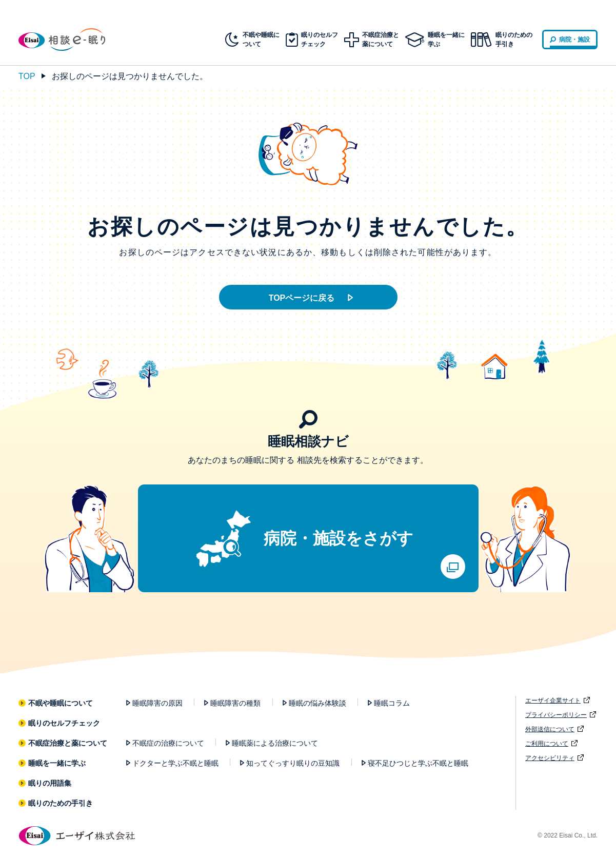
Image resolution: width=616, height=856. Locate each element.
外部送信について (550, 729)
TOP (27, 76)
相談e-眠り (70, 40)
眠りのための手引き (514, 40)
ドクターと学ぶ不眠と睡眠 (175, 763)
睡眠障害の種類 (235, 703)
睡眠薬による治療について (275, 743)
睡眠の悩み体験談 (317, 703)
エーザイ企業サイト (553, 701)
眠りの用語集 (50, 783)
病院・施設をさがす (339, 538)
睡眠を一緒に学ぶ (57, 763)
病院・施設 (574, 40)
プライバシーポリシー (556, 715)
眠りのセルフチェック (64, 723)
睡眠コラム (392, 703)
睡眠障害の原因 (157, 703)
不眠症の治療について (168, 743)
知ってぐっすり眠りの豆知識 (293, 763)
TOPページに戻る (302, 298)
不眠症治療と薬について (68, 743)
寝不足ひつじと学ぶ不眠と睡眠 (418, 763)
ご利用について (547, 744)
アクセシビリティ (550, 758)
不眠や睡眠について (61, 703)
